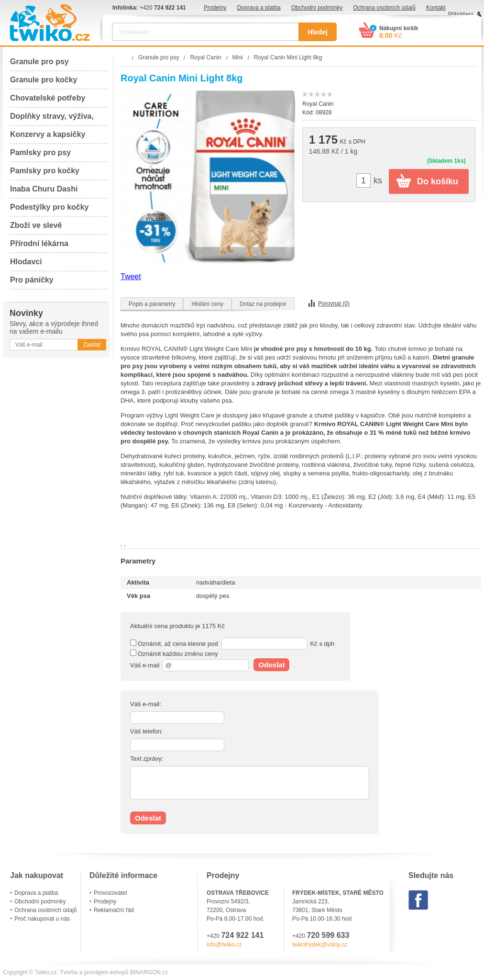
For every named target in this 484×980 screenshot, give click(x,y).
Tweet (131, 276)
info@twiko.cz (224, 945)
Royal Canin (318, 104)
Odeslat (271, 665)
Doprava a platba (258, 8)
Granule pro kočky (44, 80)
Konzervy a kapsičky (48, 134)
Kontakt (436, 8)
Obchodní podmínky (317, 8)
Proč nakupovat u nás (42, 919)
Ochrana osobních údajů (384, 8)
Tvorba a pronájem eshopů (94, 972)
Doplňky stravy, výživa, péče (52, 119)
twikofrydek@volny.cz (320, 945)
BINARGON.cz (149, 972)
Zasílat (92, 345)
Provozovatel (110, 893)
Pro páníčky (32, 280)
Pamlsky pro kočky (45, 171)
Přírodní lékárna (39, 243)
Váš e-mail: (146, 704)
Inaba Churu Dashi (44, 189)
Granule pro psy (39, 62)
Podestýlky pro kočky (49, 207)
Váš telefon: (147, 731)
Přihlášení (461, 14)
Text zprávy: (147, 759)
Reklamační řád (114, 910)
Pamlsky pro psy (40, 152)
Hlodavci (26, 262)
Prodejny (215, 8)
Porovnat (334, 304)
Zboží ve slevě (36, 225)
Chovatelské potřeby (48, 98)
